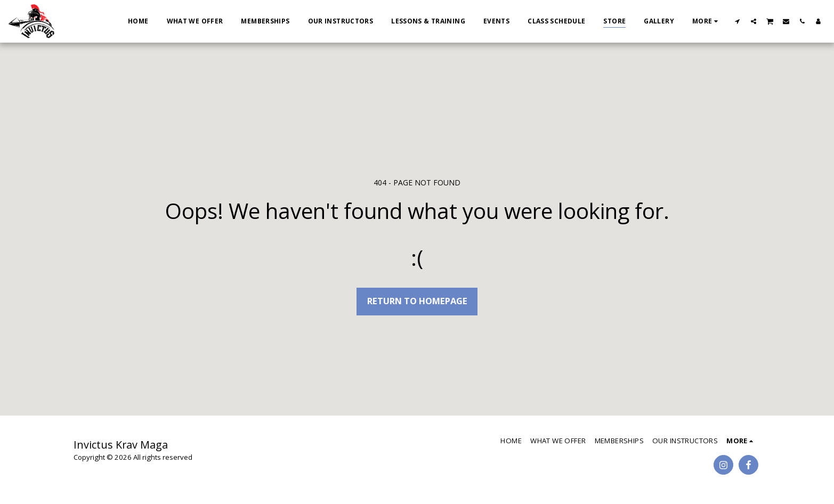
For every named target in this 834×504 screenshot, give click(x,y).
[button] (738, 21)
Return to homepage (417, 301)
